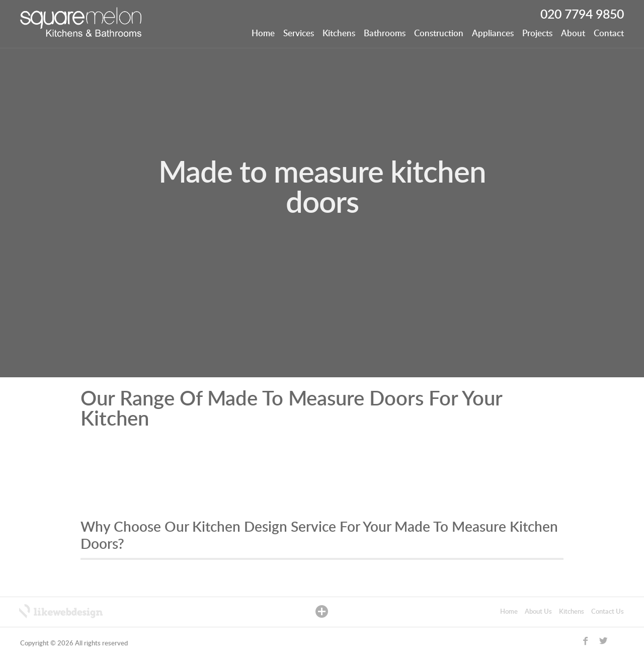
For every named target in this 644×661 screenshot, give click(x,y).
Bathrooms (385, 33)
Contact (609, 33)
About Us (538, 612)
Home (263, 33)
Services (299, 33)
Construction (439, 33)
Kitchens (339, 33)
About (573, 33)
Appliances (493, 33)
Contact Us (608, 612)
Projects (537, 33)
